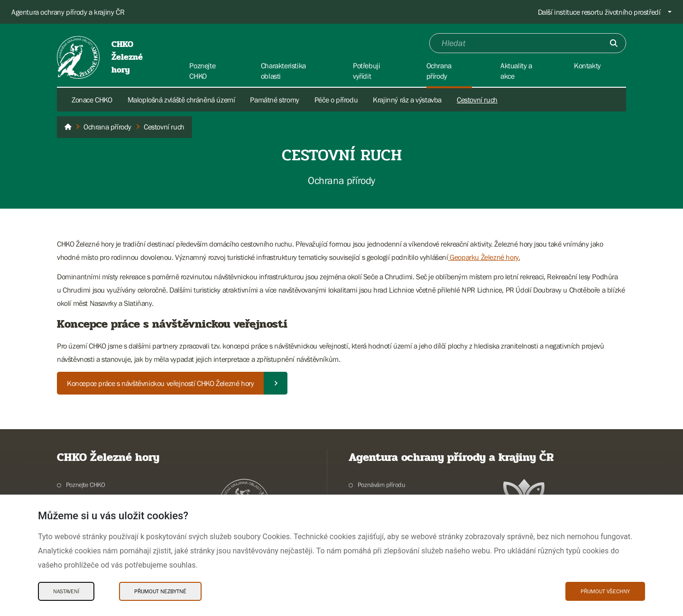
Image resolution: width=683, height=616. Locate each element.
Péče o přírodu (336, 100)
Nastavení (66, 591)
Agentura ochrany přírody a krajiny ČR (68, 12)
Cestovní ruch (477, 100)
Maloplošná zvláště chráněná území (181, 100)
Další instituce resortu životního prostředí (599, 12)
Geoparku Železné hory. (484, 257)
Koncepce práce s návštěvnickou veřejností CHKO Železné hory (160, 383)
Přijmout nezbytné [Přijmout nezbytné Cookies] (160, 591)
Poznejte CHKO (86, 485)
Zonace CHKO (92, 100)
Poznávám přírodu (382, 485)
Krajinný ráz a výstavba (407, 100)
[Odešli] (614, 43)
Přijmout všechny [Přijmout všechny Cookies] (605, 591)
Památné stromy (274, 100)
